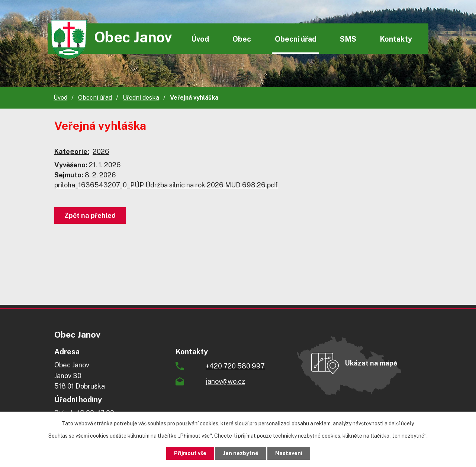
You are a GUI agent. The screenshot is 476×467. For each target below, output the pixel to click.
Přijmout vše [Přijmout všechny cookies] (190, 453)
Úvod (200, 39)
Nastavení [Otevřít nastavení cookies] (289, 453)
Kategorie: (72, 152)
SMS (348, 39)
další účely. (402, 423)
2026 (101, 152)
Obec (242, 39)
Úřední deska (141, 98)
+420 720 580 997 (235, 366)
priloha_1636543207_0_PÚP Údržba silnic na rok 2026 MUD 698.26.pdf (166, 185)
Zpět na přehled (90, 215)
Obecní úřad (296, 39)
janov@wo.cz (225, 381)
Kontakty (396, 39)
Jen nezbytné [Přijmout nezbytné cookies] (241, 453)
